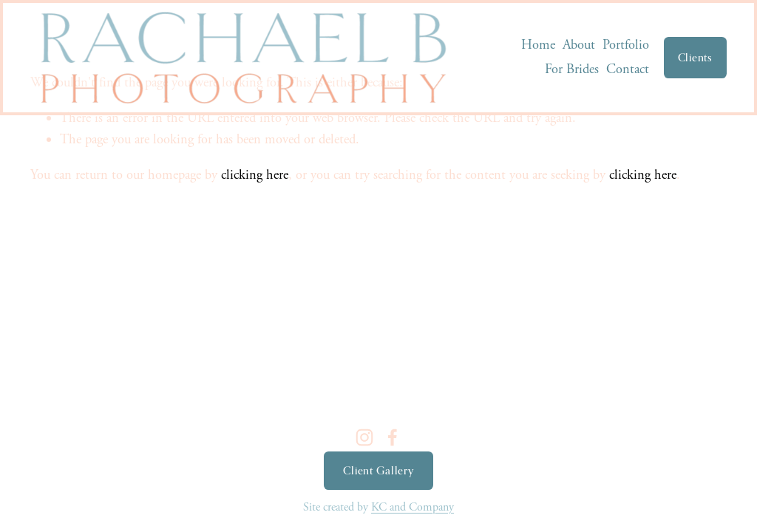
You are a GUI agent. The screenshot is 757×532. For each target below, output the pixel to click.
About (579, 45)
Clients (695, 58)
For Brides (572, 69)
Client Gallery (378, 471)
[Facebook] (393, 437)
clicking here (255, 175)
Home (538, 45)
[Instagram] (364, 437)
